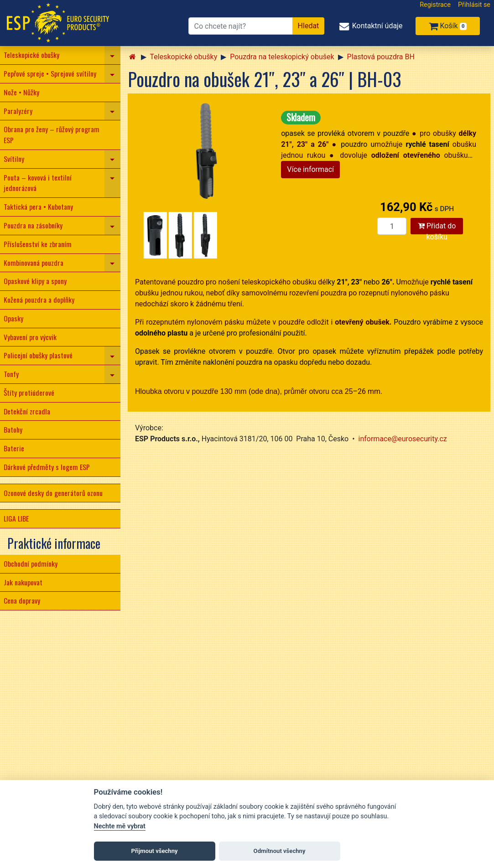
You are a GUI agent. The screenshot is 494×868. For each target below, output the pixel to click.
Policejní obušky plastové (38, 355)
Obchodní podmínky (31, 563)
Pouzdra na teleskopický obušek (282, 57)
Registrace (435, 5)
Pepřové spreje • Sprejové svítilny (50, 73)
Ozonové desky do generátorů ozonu (53, 493)
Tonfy (11, 374)
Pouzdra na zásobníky (33, 225)
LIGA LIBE (16, 518)
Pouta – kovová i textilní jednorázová (38, 183)
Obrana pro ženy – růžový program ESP (52, 134)
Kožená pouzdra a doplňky (39, 300)
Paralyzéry (18, 111)
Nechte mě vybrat (120, 826)
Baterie (14, 448)
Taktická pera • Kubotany (38, 207)
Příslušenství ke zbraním (38, 244)
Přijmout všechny (154, 851)
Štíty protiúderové (29, 393)
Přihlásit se (474, 5)
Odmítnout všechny (280, 851)
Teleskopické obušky (31, 55)
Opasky (13, 318)
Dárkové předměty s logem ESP (47, 467)
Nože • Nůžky (21, 92)
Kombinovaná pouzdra (34, 263)
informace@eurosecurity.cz (403, 439)
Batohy (13, 429)
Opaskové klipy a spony (35, 281)
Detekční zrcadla (27, 411)
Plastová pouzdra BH (381, 57)
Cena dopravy (22, 600)
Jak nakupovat (23, 582)
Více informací (310, 169)
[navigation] (112, 55)
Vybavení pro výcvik (30, 337)
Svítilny (14, 159)
